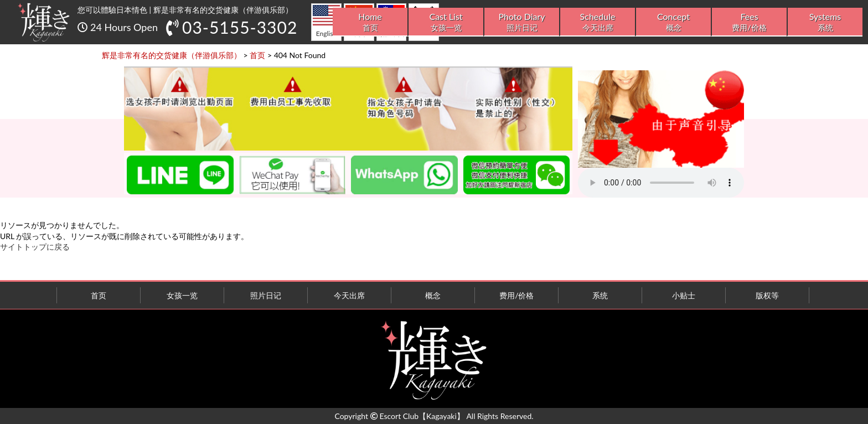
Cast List (446, 22)
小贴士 (684, 295)
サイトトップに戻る (35, 247)
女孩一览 (182, 295)
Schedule (598, 22)
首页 (99, 295)
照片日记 (266, 295)
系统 (600, 295)
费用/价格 (516, 295)
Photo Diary (522, 22)
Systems (825, 22)
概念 (433, 295)
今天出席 (349, 295)
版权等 (767, 295)
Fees (749, 22)
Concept (673, 22)
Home (370, 22)
